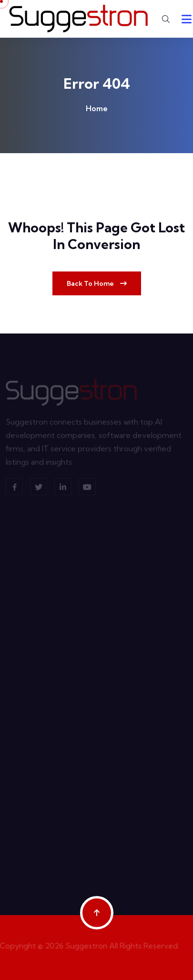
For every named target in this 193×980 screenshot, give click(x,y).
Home (97, 108)
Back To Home (97, 283)
